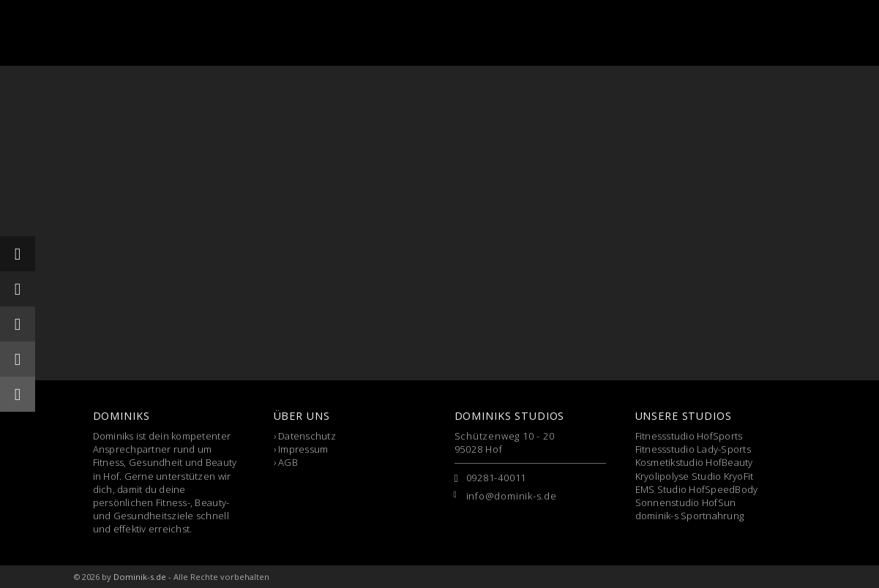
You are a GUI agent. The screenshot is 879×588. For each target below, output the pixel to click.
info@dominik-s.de (512, 496)
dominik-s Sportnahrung (690, 516)
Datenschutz (307, 436)
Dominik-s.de (140, 577)
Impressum (303, 449)
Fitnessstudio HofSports (689, 436)
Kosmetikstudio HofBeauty (694, 462)
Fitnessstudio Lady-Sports (693, 449)
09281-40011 (497, 478)
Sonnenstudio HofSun (686, 502)
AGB (288, 462)
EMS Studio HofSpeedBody (697, 489)
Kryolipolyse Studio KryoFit (695, 476)
